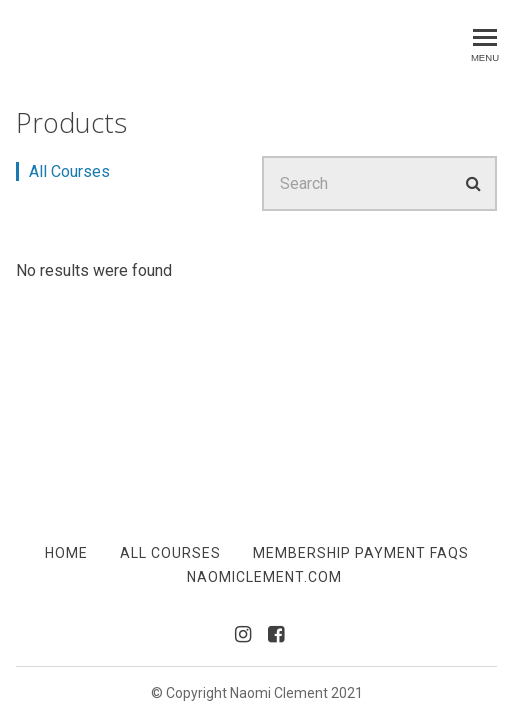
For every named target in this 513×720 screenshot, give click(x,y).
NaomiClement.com (264, 577)
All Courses (69, 171)
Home (66, 553)
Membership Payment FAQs (361, 553)
